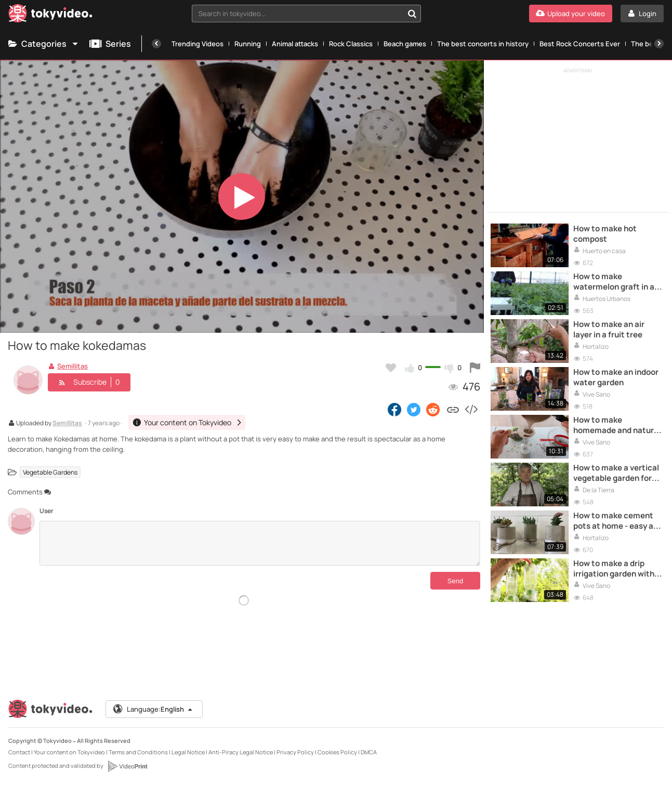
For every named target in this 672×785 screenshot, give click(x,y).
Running (248, 44)
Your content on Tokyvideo (69, 752)
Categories (44, 44)
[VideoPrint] (127, 766)
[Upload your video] (571, 14)
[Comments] (260, 543)
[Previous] (156, 44)
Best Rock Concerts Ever (580, 44)
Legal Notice (188, 752)
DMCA (369, 752)
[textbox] (298, 14)
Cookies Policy (337, 752)
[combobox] (306, 14)
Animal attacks (295, 44)
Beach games (405, 44)
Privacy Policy (295, 752)
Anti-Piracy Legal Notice (241, 752)
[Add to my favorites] (391, 368)
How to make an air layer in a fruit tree (609, 330)
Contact (19, 752)
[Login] (642, 14)
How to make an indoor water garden (616, 377)
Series (110, 44)
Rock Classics (351, 44)
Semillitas (67, 424)
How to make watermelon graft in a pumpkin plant (614, 282)
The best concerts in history (483, 44)
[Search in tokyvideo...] (412, 14)
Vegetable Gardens (50, 472)
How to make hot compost (605, 234)
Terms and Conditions (138, 752)
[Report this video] (475, 368)
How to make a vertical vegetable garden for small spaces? (616, 473)
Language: (153, 709)
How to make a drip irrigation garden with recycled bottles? (614, 569)
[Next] (659, 44)
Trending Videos (197, 44)
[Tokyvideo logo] (50, 15)
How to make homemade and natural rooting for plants (617, 426)
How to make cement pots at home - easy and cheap (618, 521)
